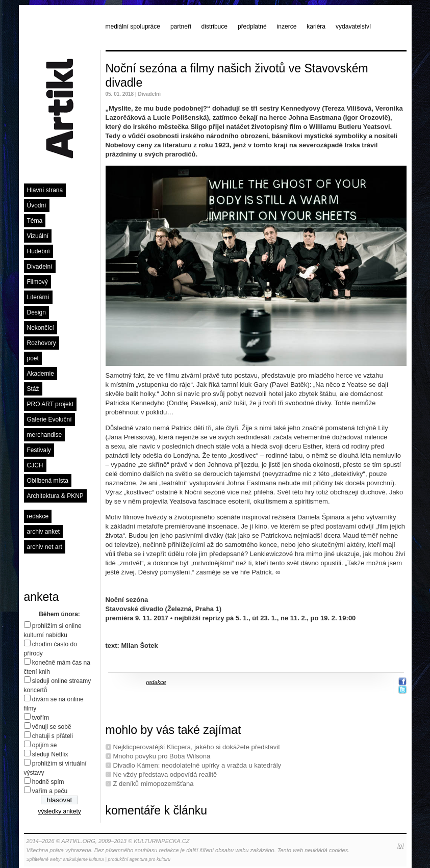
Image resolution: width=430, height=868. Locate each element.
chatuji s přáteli (53, 736)
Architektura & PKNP (55, 496)
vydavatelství (353, 27)
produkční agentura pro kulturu (139, 859)
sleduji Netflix (50, 754)
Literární (38, 297)
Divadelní (40, 267)
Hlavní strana (45, 190)
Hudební (39, 251)
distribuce (214, 27)
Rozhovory (42, 343)
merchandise (45, 435)
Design (36, 312)
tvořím (41, 718)
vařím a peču (50, 791)
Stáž (33, 389)
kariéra (316, 27)
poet (33, 358)
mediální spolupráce (133, 27)
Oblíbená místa (48, 481)
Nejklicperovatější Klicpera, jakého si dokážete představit (197, 747)
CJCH (35, 465)
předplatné (252, 27)
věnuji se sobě (52, 727)
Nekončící (41, 328)
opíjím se (45, 745)
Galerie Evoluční (49, 419)
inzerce (287, 27)
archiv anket (44, 532)
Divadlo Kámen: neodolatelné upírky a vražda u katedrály (197, 765)
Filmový (37, 282)
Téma (35, 221)
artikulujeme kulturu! (84, 859)
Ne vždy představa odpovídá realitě (165, 774)
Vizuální (38, 236)
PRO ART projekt (50, 404)
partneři (181, 27)
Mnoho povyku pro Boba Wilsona (162, 756)
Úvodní (37, 205)
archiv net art (45, 547)
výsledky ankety (59, 811)
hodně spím (48, 782)
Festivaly (39, 450)
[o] (400, 846)
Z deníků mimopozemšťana (154, 784)
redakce (38, 516)
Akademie (41, 374)
